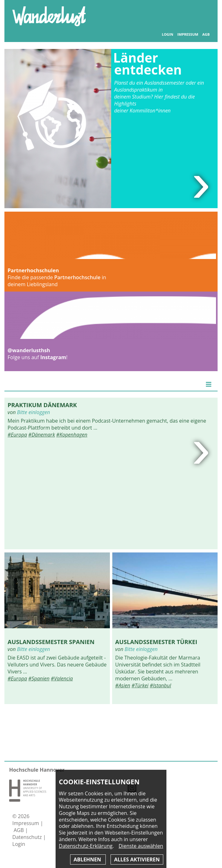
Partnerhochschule (77, 277)
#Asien (123, 685)
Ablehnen (88, 859)
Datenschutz (28, 837)
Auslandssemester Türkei (156, 642)
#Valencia (62, 678)
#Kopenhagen (72, 435)
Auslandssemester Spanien (51, 642)
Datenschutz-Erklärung (86, 846)
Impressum (188, 34)
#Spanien (39, 678)
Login (167, 34)
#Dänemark (42, 435)
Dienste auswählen (141, 846)
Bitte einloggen (33, 412)
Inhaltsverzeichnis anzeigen (203, 12)
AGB (206, 34)
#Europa (17, 435)
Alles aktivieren (137, 859)
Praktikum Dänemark (42, 405)
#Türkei (140, 685)
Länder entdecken (148, 64)
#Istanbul (160, 685)
